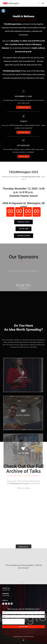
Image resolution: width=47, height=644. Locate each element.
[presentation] (13, 622)
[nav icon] (43, 3)
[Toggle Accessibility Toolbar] (3, 11)
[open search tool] (39, 3)
